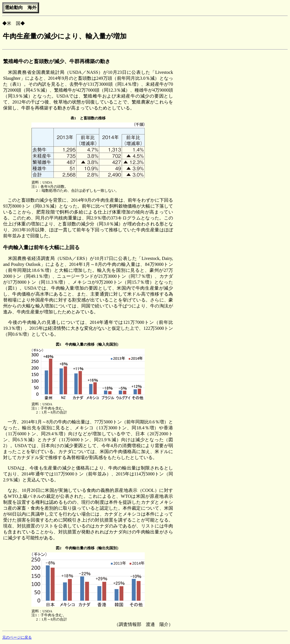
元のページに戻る (17, 637)
